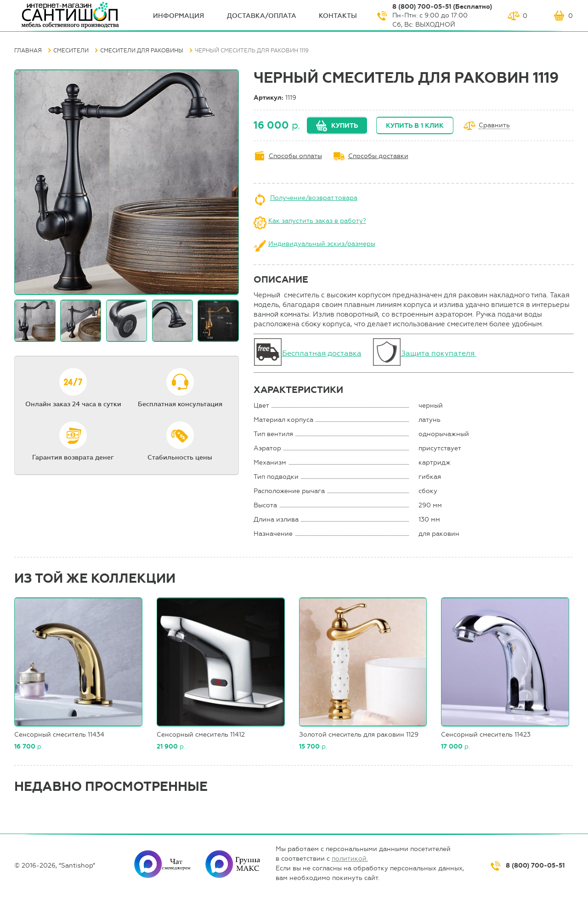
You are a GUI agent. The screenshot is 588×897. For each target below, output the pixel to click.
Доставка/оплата (262, 16)
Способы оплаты (295, 156)
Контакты (338, 16)
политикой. (350, 859)
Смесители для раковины (142, 51)
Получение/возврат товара (314, 198)
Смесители (71, 51)
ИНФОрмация (178, 16)
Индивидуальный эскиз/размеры (322, 244)
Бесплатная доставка (322, 353)
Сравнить (494, 126)
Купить (345, 126)
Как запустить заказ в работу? (317, 221)
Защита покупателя (439, 353)
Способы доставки (378, 156)
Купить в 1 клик (415, 126)
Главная (28, 51)
